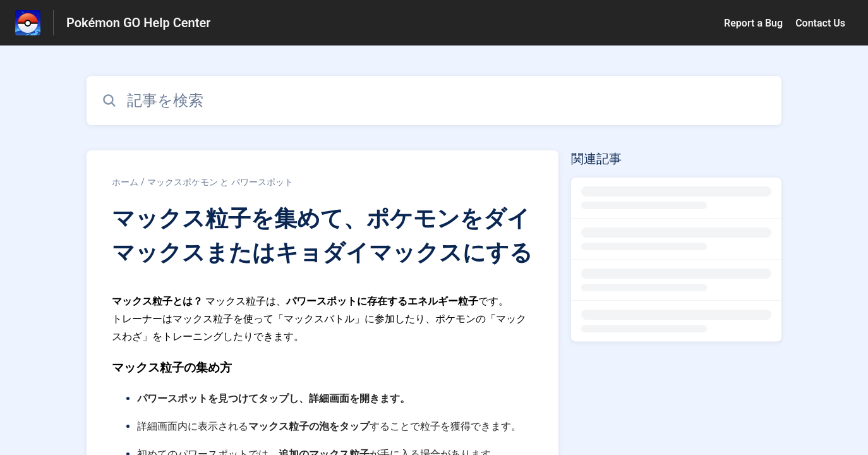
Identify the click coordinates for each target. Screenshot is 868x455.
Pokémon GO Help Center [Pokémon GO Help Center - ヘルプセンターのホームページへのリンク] (138, 23)
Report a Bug (753, 23)
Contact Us (820, 23)
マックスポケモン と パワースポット (220, 182)
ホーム (125, 182)
